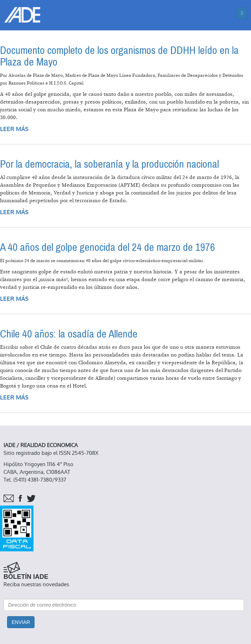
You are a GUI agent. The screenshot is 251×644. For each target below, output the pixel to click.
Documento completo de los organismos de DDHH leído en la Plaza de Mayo (119, 56)
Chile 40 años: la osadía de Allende (69, 334)
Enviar (21, 622)
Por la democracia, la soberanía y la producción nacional (109, 164)
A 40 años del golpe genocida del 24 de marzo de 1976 (108, 247)
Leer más (14, 129)
